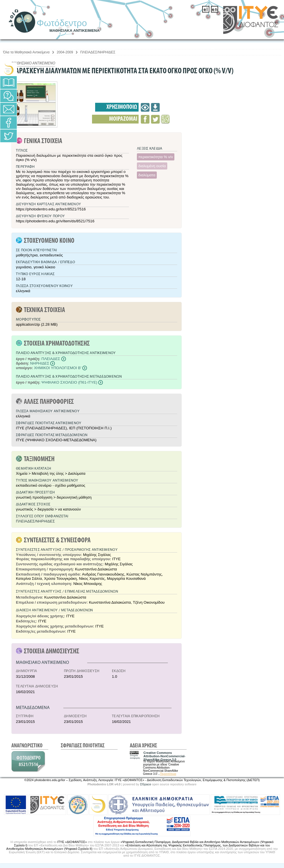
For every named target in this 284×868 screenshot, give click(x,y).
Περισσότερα (168, 774)
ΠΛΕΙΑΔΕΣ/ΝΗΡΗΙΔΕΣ (98, 52)
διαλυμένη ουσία (152, 166)
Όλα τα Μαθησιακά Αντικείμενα (26, 52)
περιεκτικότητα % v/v (156, 157)
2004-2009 (65, 52)
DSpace (146, 784)
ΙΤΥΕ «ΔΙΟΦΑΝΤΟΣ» (72, 842)
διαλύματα (147, 175)
